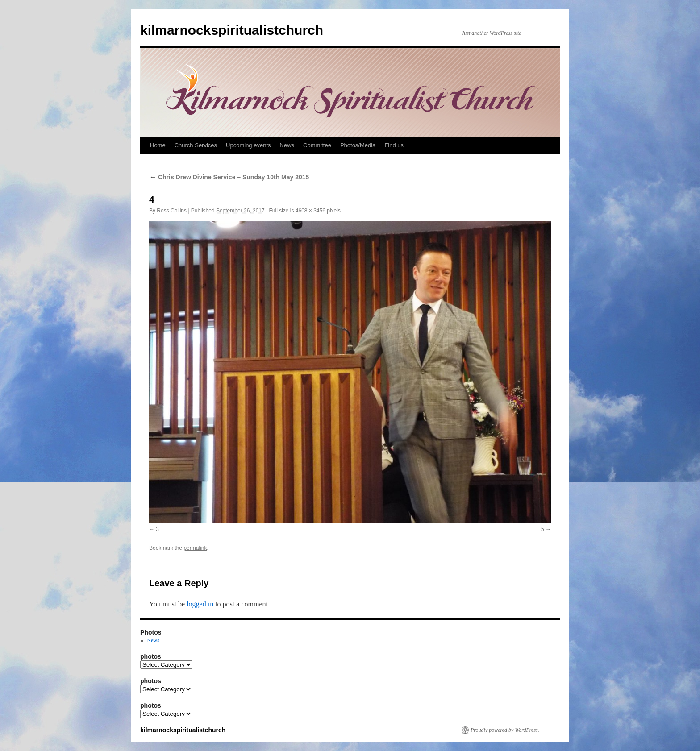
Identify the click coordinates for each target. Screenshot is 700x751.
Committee (317, 145)
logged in (200, 604)
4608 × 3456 (310, 211)
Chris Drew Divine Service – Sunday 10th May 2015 (229, 177)
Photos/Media (358, 145)
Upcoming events (248, 145)
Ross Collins (172, 211)
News (287, 145)
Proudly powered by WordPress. (505, 730)
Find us (394, 145)
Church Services (196, 145)
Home (158, 145)
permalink (195, 548)
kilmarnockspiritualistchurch (232, 30)
